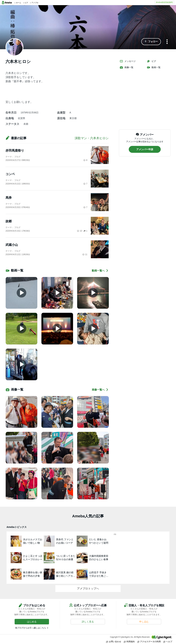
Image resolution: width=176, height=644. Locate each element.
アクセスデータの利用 (149, 642)
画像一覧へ (100, 390)
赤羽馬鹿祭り (15, 151)
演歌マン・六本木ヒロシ (92, 138)
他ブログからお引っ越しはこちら (31, 628)
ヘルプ (168, 642)
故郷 (9, 221)
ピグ (151, 61)
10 (79, 231)
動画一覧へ (100, 271)
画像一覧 (126, 67)
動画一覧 (154, 67)
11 (85, 254)
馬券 (9, 198)
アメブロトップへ (88, 589)
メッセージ (128, 61)
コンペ (10, 174)
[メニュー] (167, 42)
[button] (151, 42)
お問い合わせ (114, 642)
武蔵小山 (12, 245)
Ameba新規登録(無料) (164, 2)
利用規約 (129, 642)
